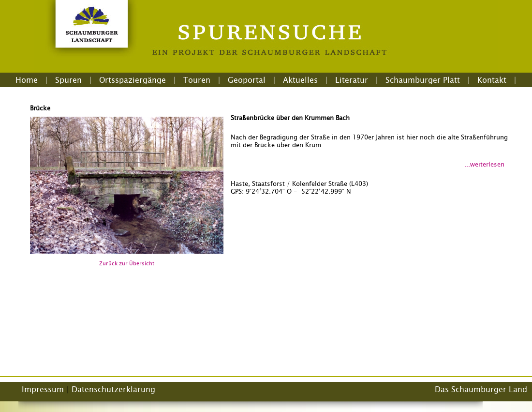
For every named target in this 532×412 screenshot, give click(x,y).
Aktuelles (300, 80)
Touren (197, 80)
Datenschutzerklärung (113, 389)
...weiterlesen (484, 164)
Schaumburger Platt (423, 80)
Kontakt (492, 80)
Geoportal (247, 80)
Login (266, 92)
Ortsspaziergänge (133, 80)
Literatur (352, 80)
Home (27, 80)
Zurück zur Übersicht (127, 263)
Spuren (68, 80)
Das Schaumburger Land (481, 389)
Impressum (43, 389)
